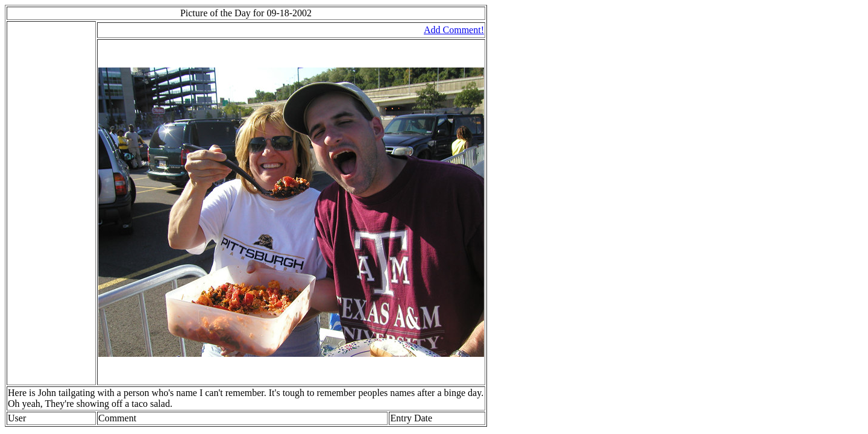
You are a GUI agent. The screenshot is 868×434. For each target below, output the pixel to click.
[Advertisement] (44, 203)
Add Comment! (454, 30)
